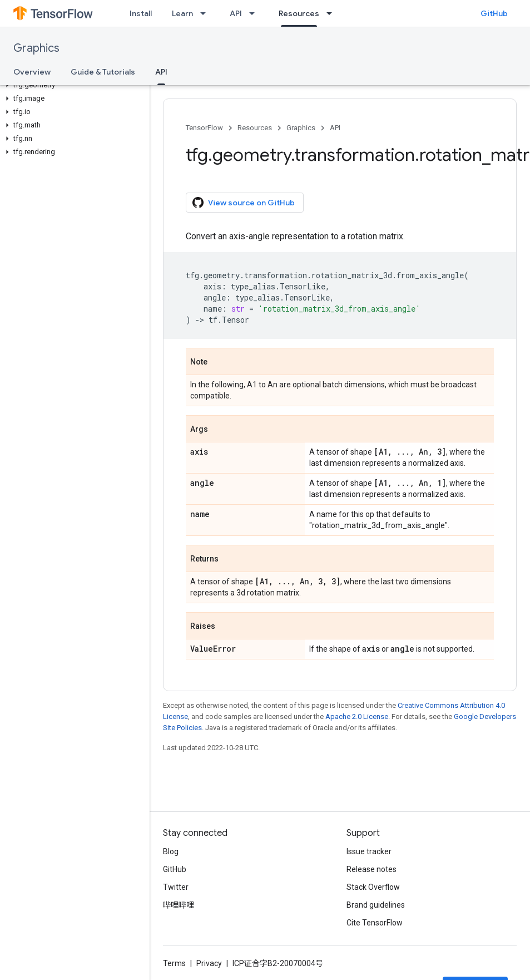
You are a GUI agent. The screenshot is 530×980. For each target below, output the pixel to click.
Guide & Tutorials (103, 72)
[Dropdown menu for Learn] (206, 13)
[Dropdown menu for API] (255, 13)
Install (141, 13)
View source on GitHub (244, 203)
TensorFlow (204, 128)
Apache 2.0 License (357, 716)
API (236, 13)
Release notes (372, 869)
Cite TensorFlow (375, 923)
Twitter (176, 887)
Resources (255, 128)
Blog (171, 851)
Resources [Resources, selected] (299, 13)
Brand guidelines (376, 905)
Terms (174, 963)
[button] (73, 85)
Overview (32, 72)
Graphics (36, 48)
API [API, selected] (161, 72)
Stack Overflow (373, 887)
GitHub (494, 13)
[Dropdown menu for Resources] (333, 13)
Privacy (209, 963)
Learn (182, 13)
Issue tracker (369, 851)
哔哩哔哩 (179, 905)
